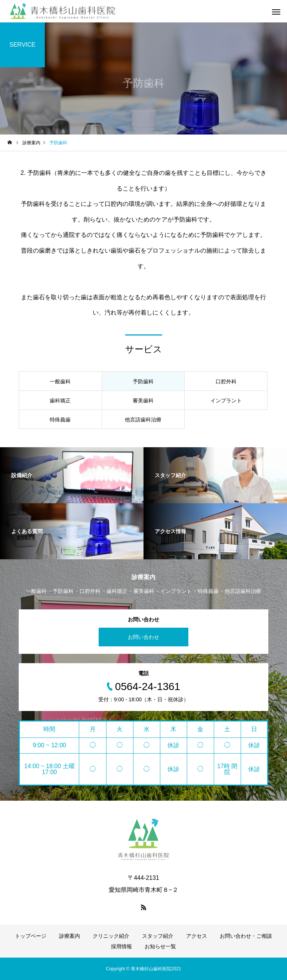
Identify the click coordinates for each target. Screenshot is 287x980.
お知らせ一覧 (160, 946)
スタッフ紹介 (158, 936)
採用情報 (121, 946)
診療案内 (70, 936)
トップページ (31, 936)
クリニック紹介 (111, 936)
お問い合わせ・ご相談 (246, 936)
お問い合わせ (143, 637)
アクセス (197, 936)
